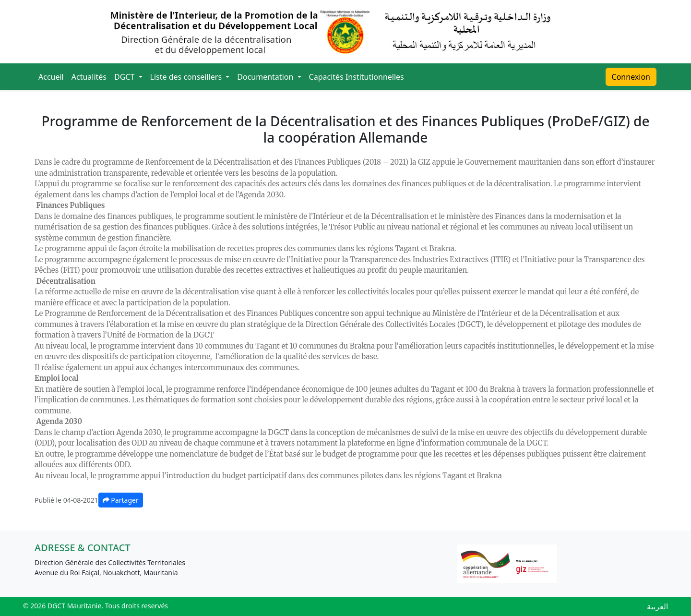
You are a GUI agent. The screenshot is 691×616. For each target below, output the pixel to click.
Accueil (51, 77)
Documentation (266, 77)
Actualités (89, 77)
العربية (657, 606)
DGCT (125, 77)
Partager (121, 500)
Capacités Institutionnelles (357, 77)
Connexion (631, 77)
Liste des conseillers (187, 77)
